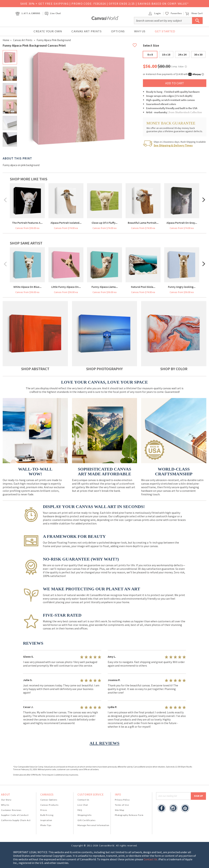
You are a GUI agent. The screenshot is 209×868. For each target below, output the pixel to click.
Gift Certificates (87, 820)
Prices (44, 810)
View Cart (194, 13)
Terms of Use (122, 805)
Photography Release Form (129, 815)
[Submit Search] (197, 21)
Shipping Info (84, 815)
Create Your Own (48, 31)
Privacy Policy (122, 800)
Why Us (140, 31)
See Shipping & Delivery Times (173, 145)
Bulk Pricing (47, 815)
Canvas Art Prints (86, 31)
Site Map (120, 810)
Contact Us (83, 800)
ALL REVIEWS (104, 743)
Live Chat (53, 13)
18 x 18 (166, 54)
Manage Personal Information (93, 825)
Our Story (6, 800)
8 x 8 (150, 54)
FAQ (80, 810)
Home (6, 40)
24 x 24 (182, 54)
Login (155, 13)
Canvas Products (49, 805)
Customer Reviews (11, 810)
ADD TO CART (175, 83)
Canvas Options (49, 800)
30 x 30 (198, 54)
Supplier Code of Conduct (15, 815)
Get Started (165, 31)
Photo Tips (46, 825)
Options (118, 31)
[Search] (168, 21)
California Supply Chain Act (16, 820)
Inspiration (46, 820)
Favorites (176, 13)
